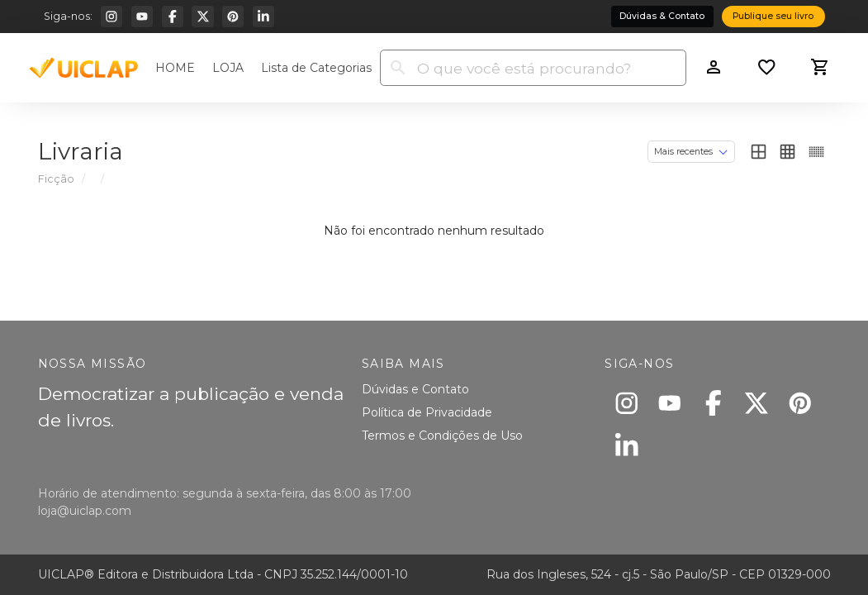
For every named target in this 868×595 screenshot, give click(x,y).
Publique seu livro (773, 16)
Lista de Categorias (316, 68)
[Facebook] (173, 17)
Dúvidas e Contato (415, 389)
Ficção (56, 179)
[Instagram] (111, 17)
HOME (175, 68)
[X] (202, 17)
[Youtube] (142, 17)
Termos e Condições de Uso (442, 436)
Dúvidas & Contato (662, 16)
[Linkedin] (263, 17)
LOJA (228, 68)
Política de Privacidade (427, 412)
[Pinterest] (233, 17)
